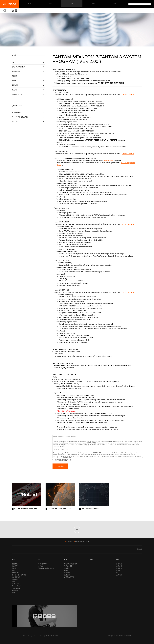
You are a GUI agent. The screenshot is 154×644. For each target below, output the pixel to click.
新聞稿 (118, 570)
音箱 (13, 582)
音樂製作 (15, 579)
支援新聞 (15, 85)
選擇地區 (139, 549)
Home (5, 11)
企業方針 (119, 566)
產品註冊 (15, 90)
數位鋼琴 (15, 566)
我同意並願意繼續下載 (64, 460)
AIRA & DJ (15, 584)
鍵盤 (13, 570)
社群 (51, 4)
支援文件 (67, 568)
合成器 (14, 568)
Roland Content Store (82, 542)
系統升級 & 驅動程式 (18, 67)
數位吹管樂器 (16, 577)
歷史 (118, 573)
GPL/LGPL (15, 122)
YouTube (41, 566)
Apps (13, 593)
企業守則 (119, 575)
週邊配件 (15, 590)
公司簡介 (119, 564)
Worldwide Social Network (54, 636)
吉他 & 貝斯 (16, 573)
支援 (72, 4)
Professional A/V (17, 588)
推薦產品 (15, 564)
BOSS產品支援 (17, 112)
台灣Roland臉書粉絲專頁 (46, 568)
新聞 (93, 4)
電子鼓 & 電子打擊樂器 (19, 575)
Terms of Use (39, 636)
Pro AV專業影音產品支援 (20, 117)
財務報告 (119, 568)
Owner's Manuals (129, 95)
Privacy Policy (27, 636)
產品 (13, 560)
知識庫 (14, 81)
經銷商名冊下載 (17, 94)
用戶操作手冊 (16, 71)
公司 (114, 4)
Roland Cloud (110, 160)
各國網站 (69, 542)
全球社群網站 (42, 564)
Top (13, 62)
